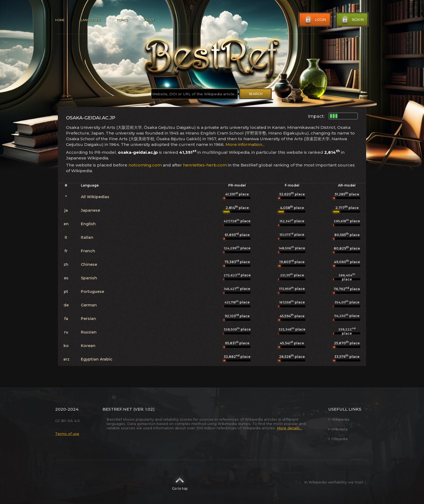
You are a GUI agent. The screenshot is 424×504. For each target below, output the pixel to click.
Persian (88, 319)
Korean (88, 346)
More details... (289, 428)
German (89, 305)
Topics (122, 20)
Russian (89, 332)
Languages (90, 20)
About (149, 20)
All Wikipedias (95, 197)
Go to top (180, 482)
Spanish (89, 278)
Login (315, 20)
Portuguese (92, 292)
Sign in (352, 20)
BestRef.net (117, 409)
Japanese (90, 210)
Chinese (89, 264)
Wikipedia (339, 419)
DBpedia (338, 439)
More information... (245, 144)
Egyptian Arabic (97, 359)
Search (256, 94)
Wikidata (338, 429)
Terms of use (67, 434)
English (88, 224)
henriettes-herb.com (205, 165)
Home (60, 20)
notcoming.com (145, 165)
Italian (87, 237)
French (88, 251)
